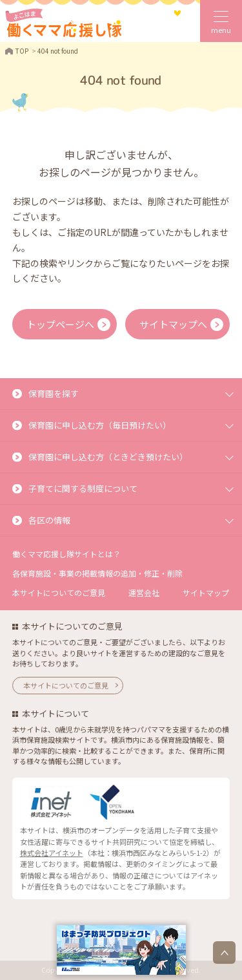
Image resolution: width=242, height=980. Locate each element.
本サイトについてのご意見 (59, 592)
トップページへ (60, 324)
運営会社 (144, 592)
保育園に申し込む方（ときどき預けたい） (108, 457)
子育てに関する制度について (83, 488)
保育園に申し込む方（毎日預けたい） (100, 425)
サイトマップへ (173, 324)
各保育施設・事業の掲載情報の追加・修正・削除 (97, 573)
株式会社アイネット (52, 853)
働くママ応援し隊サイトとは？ (66, 554)
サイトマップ (206, 592)
